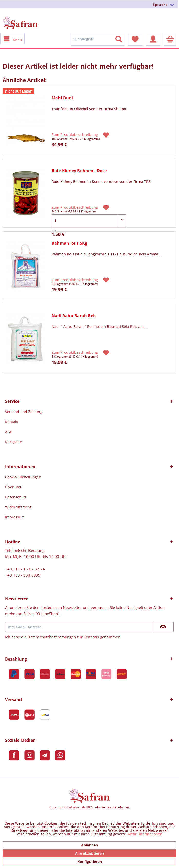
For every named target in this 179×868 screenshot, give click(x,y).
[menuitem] (89, 4)
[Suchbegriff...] (98, 39)
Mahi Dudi (62, 98)
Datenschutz (16, 497)
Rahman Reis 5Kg (69, 243)
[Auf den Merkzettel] (107, 134)
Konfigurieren (90, 861)
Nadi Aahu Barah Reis (74, 316)
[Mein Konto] (153, 39)
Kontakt (12, 422)
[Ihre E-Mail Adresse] (79, 627)
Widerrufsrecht (18, 507)
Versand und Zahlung (24, 412)
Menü (13, 39)
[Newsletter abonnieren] (163, 627)
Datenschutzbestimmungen (52, 637)
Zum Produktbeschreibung (75, 135)
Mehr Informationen (145, 834)
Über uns (13, 487)
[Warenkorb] (170, 39)
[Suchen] (122, 38)
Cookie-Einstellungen (23, 477)
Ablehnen (89, 845)
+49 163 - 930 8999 (23, 575)
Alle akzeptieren (89, 853)
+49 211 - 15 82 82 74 (25, 569)
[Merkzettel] (135, 39)
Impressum (15, 517)
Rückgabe (13, 442)
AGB (9, 432)
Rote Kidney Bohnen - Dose (79, 171)
